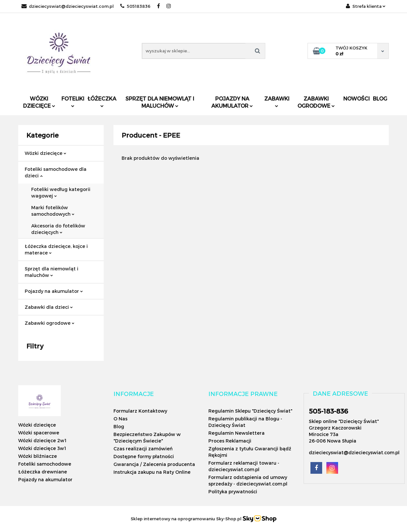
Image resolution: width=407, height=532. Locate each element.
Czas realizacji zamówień (143, 449)
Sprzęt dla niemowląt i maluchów (160, 102)
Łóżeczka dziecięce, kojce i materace (56, 249)
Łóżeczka (102, 101)
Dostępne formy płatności (144, 456)
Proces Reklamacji (230, 441)
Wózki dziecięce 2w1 (42, 440)
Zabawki (277, 101)
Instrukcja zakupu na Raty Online (152, 472)
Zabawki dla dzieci (49, 307)
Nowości (356, 98)
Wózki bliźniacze (38, 456)
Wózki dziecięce (39, 102)
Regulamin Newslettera (236, 433)
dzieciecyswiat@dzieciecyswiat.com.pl (68, 6)
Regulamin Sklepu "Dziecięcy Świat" (250, 411)
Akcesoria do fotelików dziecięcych (58, 229)
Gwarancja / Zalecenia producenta (154, 464)
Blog (380, 98)
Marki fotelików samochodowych (53, 211)
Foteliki (73, 101)
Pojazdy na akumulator (232, 102)
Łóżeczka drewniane (43, 472)
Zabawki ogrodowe (316, 102)
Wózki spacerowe (39, 433)
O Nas (120, 419)
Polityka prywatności (233, 491)
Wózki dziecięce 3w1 (42, 448)
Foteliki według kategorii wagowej (61, 192)
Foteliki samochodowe (45, 464)
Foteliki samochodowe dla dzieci (56, 172)
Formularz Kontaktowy (140, 411)
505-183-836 (328, 411)
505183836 (135, 6)
